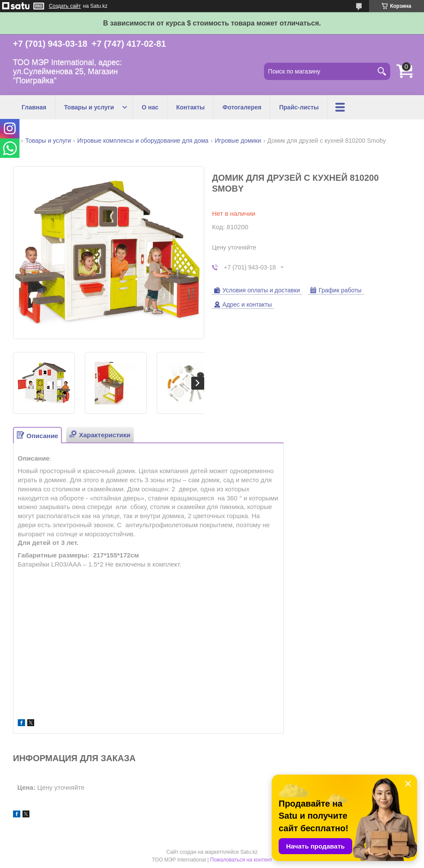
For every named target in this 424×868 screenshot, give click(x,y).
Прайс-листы (299, 107)
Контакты (190, 107)
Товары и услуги (89, 107)
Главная (34, 107)
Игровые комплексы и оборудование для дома (143, 141)
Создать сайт (65, 6)
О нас (150, 107)
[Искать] (382, 71)
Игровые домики (238, 141)
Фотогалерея (242, 107)
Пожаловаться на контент (241, 860)
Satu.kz (249, 852)
